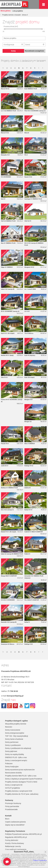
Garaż (28, 45)
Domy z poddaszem (13, 745)
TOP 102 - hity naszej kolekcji (17, 736)
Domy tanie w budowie (14, 739)
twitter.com (27, 706)
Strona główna (6, 11)
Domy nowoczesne (13, 730)
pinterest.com (15, 706)
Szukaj (13, 51)
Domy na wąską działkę (14, 754)
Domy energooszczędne (15, 733)
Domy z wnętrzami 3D (14, 785)
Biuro (7, 819)
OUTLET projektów (13, 788)
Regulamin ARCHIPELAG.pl (16, 837)
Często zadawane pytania (15, 822)
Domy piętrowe (11, 751)
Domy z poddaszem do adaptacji (18, 748)
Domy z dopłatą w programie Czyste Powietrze (24, 779)
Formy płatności (12, 840)
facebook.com (4, 706)
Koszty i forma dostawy (15, 843)
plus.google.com (10, 706)
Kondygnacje (9, 45)
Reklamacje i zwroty (13, 846)
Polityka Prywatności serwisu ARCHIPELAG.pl (23, 834)
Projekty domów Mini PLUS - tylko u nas (21, 776)
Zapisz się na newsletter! (15, 825)
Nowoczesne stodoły (13, 773)
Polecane (9, 764)
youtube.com (21, 706)
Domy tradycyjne (12, 767)
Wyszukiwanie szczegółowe (34, 51)
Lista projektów (17, 11)
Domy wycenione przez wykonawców (20, 770)
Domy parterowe (12, 742)
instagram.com (33, 706)
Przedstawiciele (11, 809)
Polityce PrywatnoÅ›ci (40, 860)
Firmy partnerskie (12, 806)
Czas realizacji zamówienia (16, 849)
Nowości (9, 727)
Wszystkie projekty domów (16, 724)
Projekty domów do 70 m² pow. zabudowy (22, 794)
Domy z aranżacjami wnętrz (16, 760)
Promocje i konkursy (13, 803)
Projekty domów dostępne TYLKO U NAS (21, 782)
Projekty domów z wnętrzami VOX (19, 791)
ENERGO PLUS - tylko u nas (16, 757)
